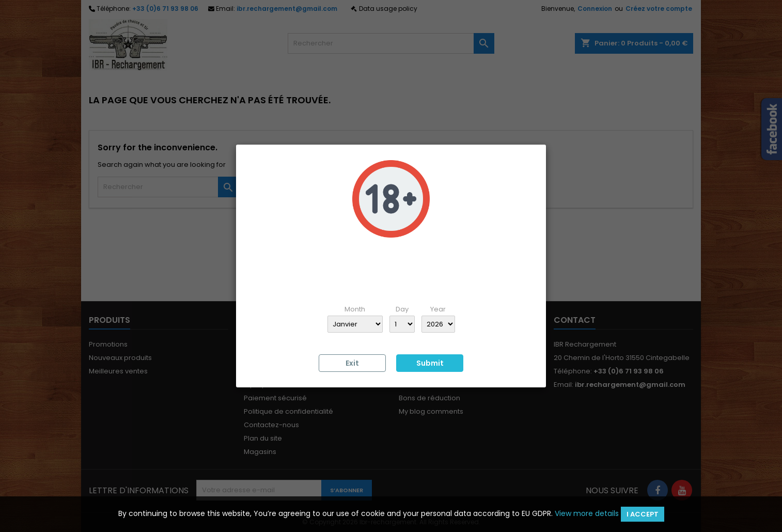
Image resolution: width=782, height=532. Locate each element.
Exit (352, 363)
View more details (587, 513)
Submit (430, 363)
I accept (643, 514)
